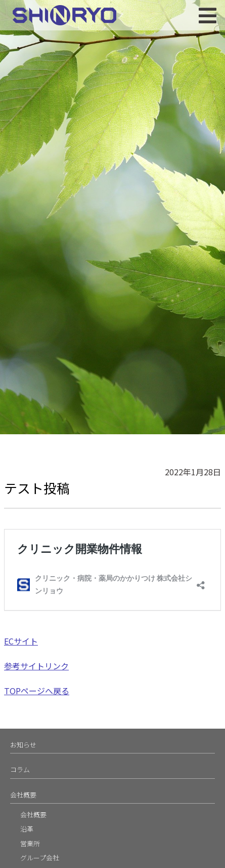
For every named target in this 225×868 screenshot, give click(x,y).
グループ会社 (40, 858)
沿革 (27, 829)
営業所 (30, 843)
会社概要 (23, 795)
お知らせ (23, 745)
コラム (20, 769)
